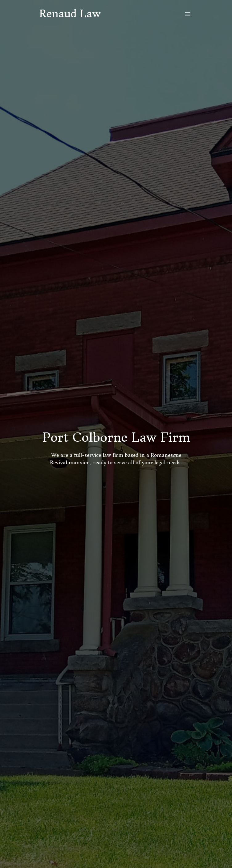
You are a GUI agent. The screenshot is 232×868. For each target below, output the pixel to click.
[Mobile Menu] (188, 14)
